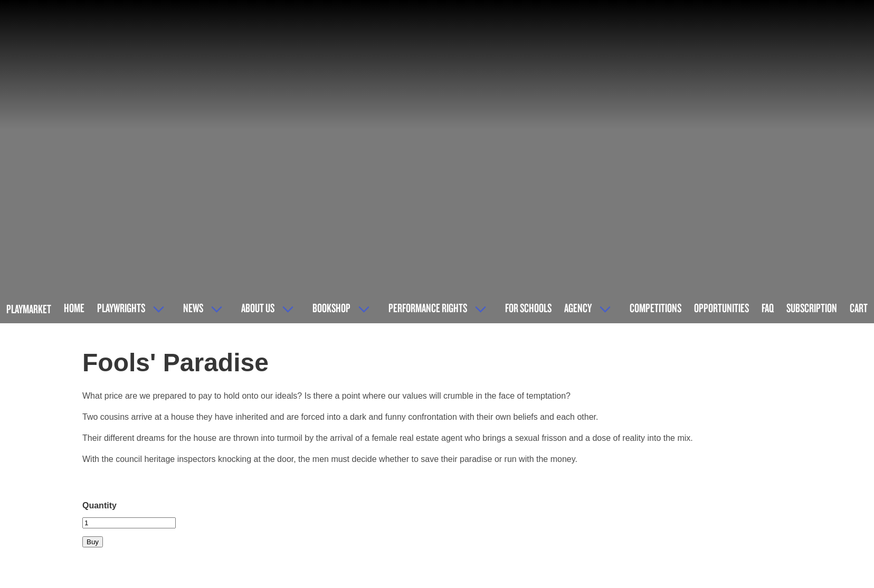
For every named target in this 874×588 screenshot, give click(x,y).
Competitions (655, 308)
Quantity (99, 505)
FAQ (768, 308)
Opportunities (721, 308)
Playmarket (29, 309)
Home (74, 308)
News (193, 308)
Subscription (812, 308)
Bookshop (331, 308)
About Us (258, 308)
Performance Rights (428, 308)
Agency (578, 308)
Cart (859, 308)
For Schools (528, 308)
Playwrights (121, 308)
